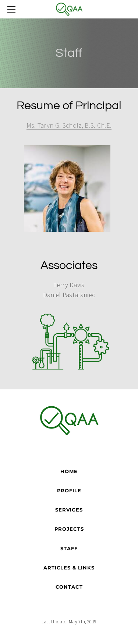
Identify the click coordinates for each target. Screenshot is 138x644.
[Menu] (13, 9)
